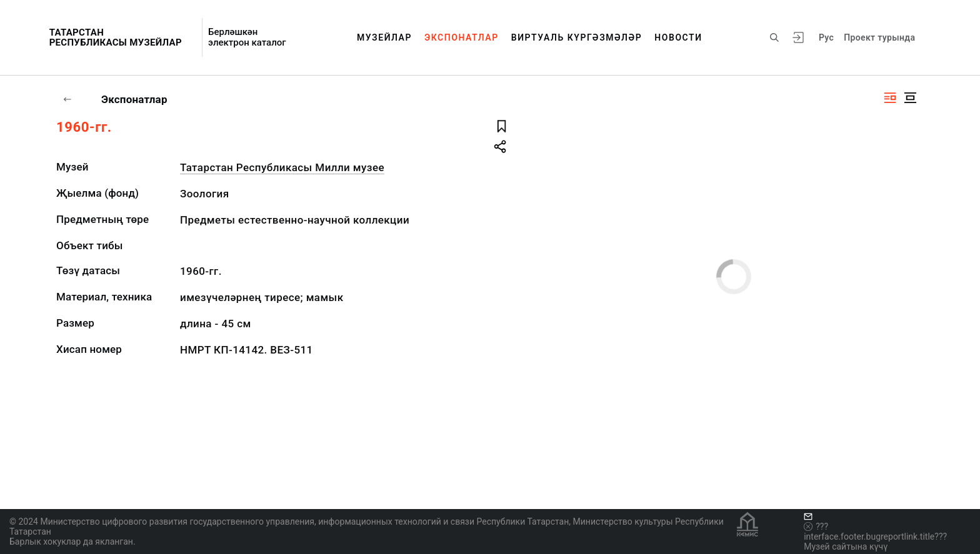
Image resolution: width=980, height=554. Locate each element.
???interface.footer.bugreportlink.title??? (875, 532)
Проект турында (879, 37)
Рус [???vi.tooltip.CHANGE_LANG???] (826, 37)
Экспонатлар (462, 37)
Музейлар (384, 37)
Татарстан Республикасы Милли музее (282, 167)
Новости (678, 37)
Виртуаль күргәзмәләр (577, 37)
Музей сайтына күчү (846, 547)
